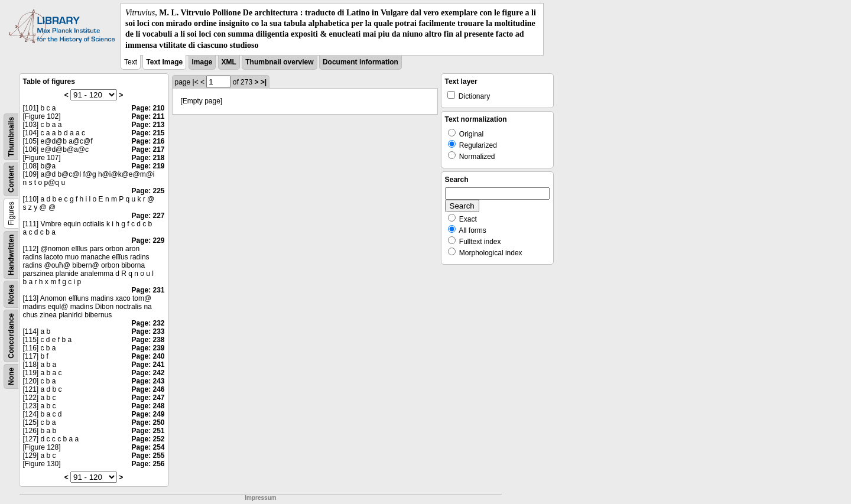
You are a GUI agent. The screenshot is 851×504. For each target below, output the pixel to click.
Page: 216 (148, 141)
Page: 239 (148, 348)
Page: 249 (148, 414)
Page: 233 (148, 331)
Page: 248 (148, 406)
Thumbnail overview (279, 62)
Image (202, 62)
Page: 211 (148, 116)
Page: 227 (148, 216)
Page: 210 (148, 108)
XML (229, 62)
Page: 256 (148, 464)
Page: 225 (148, 191)
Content (11, 179)
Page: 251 (148, 431)
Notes (11, 294)
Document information (360, 62)
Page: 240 (148, 356)
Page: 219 (148, 166)
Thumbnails (11, 137)
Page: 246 (148, 389)
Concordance (11, 336)
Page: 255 (148, 456)
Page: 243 (148, 381)
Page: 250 (148, 422)
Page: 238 (148, 340)
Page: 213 (148, 125)
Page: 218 (148, 158)
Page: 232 (148, 323)
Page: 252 (148, 439)
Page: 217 (148, 149)
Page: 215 (148, 133)
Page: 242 (148, 373)
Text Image (164, 62)
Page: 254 (148, 447)
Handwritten (11, 254)
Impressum (260, 498)
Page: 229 (148, 240)
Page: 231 (148, 290)
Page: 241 (148, 365)
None (11, 376)
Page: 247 (148, 398)
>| (264, 82)
